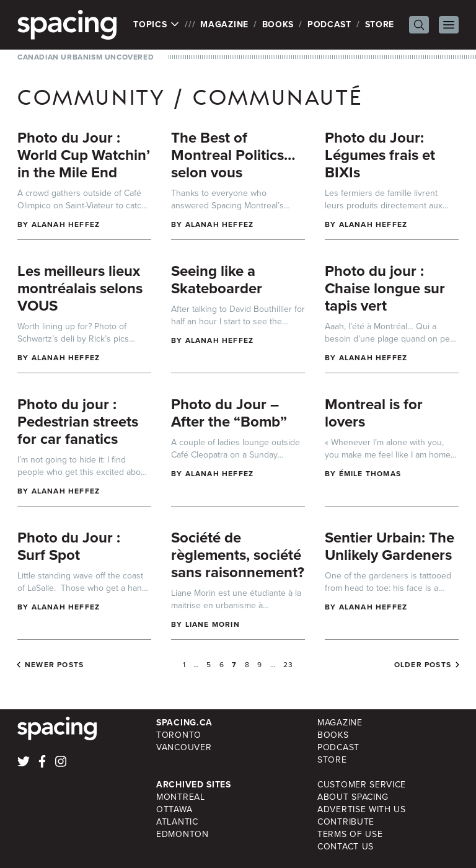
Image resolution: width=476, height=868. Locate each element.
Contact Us (346, 847)
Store (380, 24)
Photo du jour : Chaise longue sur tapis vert (385, 288)
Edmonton (183, 834)
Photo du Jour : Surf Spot (69, 546)
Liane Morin (213, 624)
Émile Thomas (370, 474)
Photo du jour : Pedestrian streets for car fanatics (78, 422)
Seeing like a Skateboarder (217, 280)
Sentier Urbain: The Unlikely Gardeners (390, 546)
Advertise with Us (362, 809)
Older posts (423, 665)
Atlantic (177, 822)
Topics (156, 25)
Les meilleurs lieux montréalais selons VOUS (80, 288)
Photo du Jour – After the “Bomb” (229, 413)
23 (288, 665)
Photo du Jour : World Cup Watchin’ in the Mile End (84, 155)
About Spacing (353, 797)
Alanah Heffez (66, 224)
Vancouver (184, 747)
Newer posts (54, 665)
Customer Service (362, 785)
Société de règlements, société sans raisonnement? (238, 555)
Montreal (181, 797)
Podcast (329, 24)
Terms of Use (350, 834)
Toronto (179, 735)
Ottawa (174, 809)
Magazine (224, 24)
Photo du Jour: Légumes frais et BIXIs (380, 155)
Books (278, 24)
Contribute (346, 822)
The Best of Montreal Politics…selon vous (233, 155)
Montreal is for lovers (374, 413)
